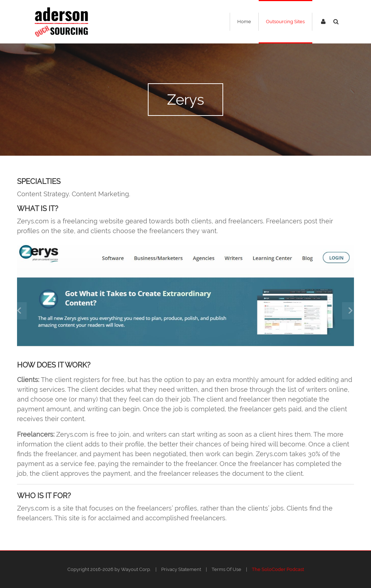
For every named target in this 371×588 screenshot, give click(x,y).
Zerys (185, 99)
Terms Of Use (226, 569)
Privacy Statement (181, 569)
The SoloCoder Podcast (278, 569)
